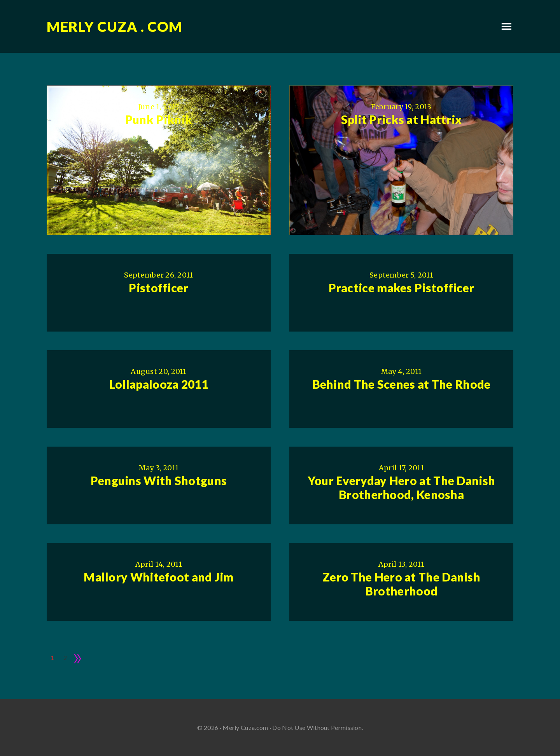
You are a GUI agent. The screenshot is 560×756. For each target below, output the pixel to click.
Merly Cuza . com (115, 26)
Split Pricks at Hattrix (402, 119)
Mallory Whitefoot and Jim (159, 577)
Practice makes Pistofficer (402, 288)
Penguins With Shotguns (159, 480)
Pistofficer (158, 288)
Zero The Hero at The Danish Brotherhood (401, 584)
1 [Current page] (52, 657)
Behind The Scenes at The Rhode (402, 384)
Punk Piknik (159, 119)
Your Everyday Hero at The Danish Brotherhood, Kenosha (402, 487)
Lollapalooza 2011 (159, 384)
